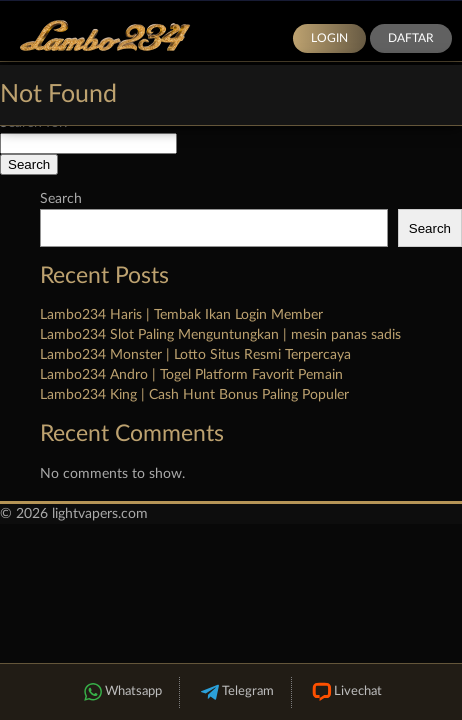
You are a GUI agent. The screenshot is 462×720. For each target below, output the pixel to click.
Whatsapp (121, 692)
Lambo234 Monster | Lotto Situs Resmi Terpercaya (195, 355)
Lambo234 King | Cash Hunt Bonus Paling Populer (194, 395)
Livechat (345, 692)
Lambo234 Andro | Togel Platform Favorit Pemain (191, 375)
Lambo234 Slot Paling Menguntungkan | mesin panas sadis (220, 335)
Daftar (411, 38)
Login (329, 38)
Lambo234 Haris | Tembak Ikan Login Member (181, 315)
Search (61, 199)
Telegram (235, 692)
